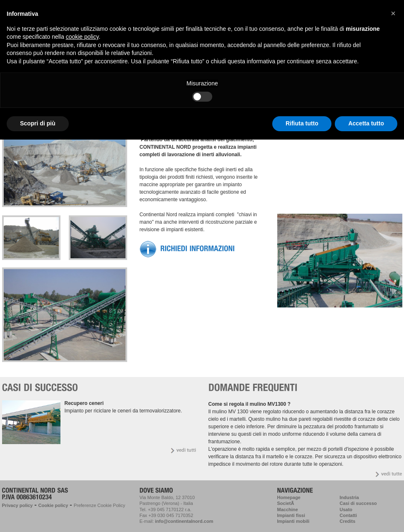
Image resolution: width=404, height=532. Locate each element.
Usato (346, 510)
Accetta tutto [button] (366, 123)
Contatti (349, 515)
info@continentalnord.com (184, 521)
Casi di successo (358, 503)
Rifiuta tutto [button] (302, 123)
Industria (349, 497)
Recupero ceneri (84, 403)
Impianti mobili (294, 521)
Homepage (289, 497)
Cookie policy (53, 505)
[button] (393, 13)
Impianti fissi (291, 515)
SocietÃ (286, 503)
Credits (348, 521)
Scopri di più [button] (38, 123)
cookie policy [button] (82, 37)
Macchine (288, 510)
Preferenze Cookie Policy (100, 505)
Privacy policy (18, 505)
